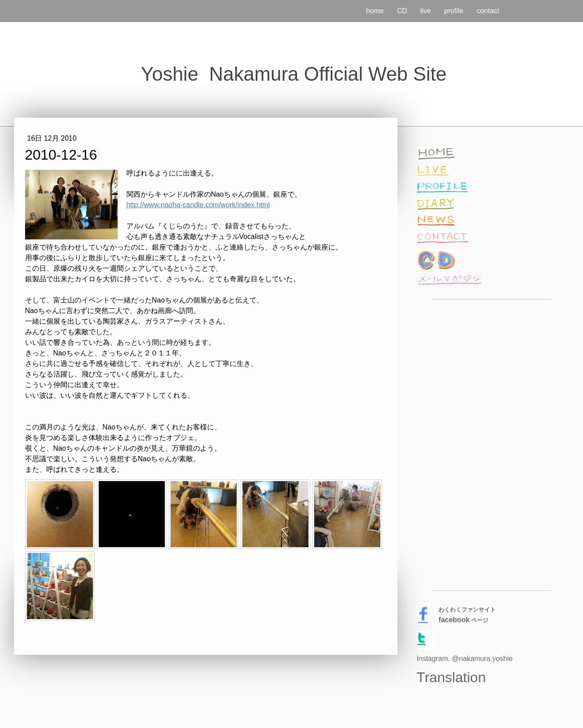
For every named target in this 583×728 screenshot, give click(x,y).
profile (454, 11)
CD (402, 11)
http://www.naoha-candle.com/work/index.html (198, 205)
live (426, 11)
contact (488, 11)
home (375, 11)
